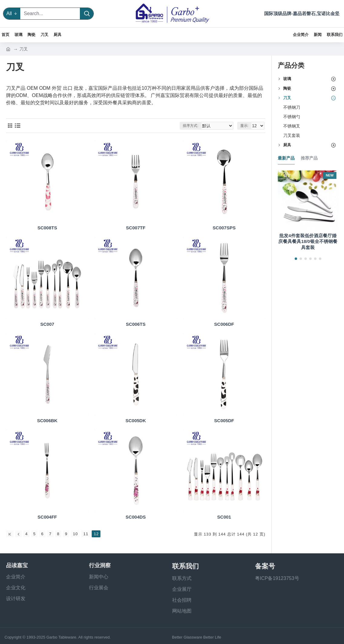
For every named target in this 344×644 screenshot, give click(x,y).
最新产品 (286, 158)
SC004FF (47, 517)
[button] (296, 259)
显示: (245, 126)
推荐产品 (309, 158)
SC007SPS (224, 228)
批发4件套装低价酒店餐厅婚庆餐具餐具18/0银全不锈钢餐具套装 (308, 241)
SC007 (47, 324)
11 (86, 534)
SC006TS (136, 324)
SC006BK (47, 421)
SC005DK (136, 421)
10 (75, 534)
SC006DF (224, 324)
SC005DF (224, 421)
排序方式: (195, 126)
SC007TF (136, 228)
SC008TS (47, 228)
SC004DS (136, 517)
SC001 (224, 517)
